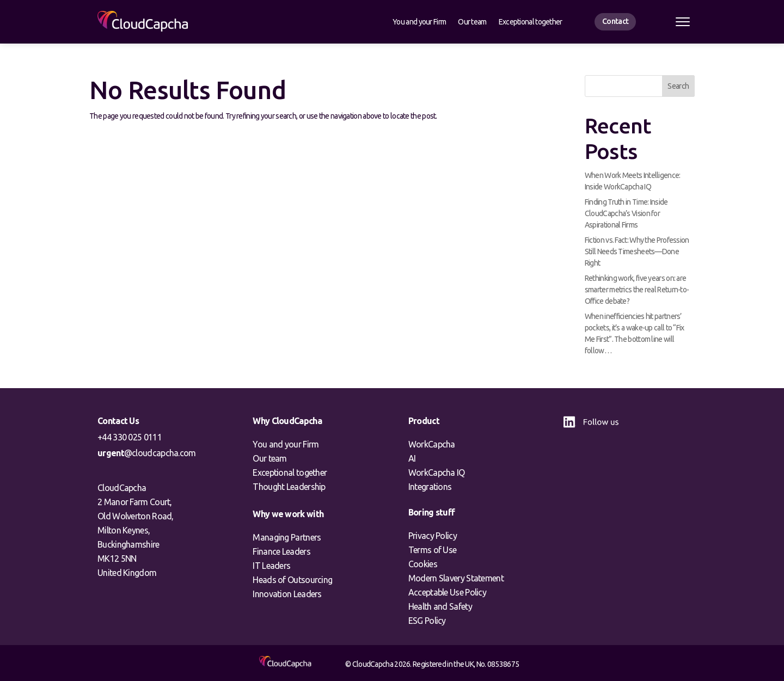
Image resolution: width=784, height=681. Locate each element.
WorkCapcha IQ (437, 473)
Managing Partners (287, 537)
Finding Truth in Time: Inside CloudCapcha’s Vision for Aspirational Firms (626, 213)
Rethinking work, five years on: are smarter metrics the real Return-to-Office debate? (637, 290)
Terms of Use (433, 550)
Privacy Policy (433, 536)
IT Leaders (271, 566)
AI (412, 458)
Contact (615, 21)
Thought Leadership (289, 487)
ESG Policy (427, 621)
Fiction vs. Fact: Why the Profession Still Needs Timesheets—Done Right (637, 251)
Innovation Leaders (287, 594)
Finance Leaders (281, 551)
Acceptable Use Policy (447, 592)
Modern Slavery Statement (456, 578)
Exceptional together (531, 22)
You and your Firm (419, 22)
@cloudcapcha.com (147, 453)
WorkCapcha (432, 444)
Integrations (430, 487)
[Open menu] (683, 22)
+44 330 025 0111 (130, 437)
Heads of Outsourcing (292, 580)
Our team (472, 22)
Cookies (423, 564)
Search (678, 86)
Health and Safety (440, 606)
